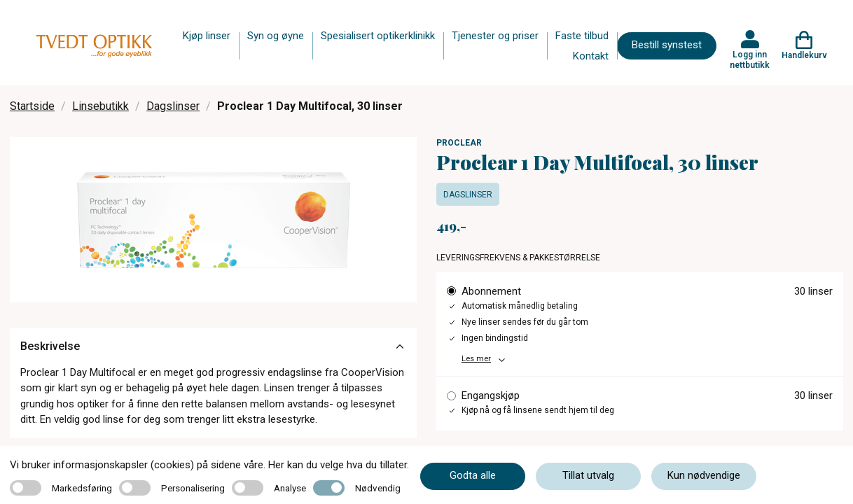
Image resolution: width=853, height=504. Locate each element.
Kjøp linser (207, 36)
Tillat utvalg (588, 475)
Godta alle (473, 475)
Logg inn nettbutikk (750, 59)
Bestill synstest (667, 45)
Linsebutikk (100, 106)
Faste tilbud (582, 36)
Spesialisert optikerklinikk (378, 36)
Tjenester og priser (495, 36)
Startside (32, 106)
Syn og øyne (276, 36)
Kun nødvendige (704, 475)
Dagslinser (173, 106)
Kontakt (591, 56)
